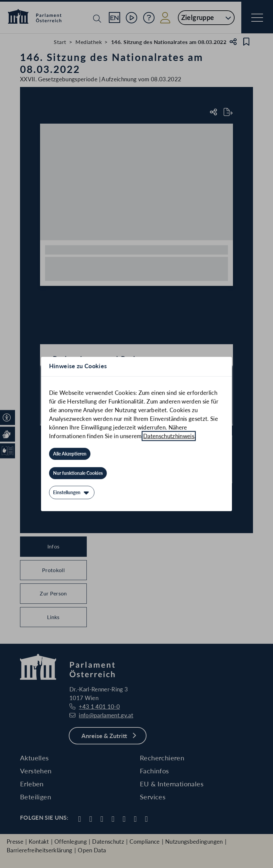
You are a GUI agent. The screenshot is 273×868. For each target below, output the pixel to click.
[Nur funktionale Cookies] (78, 473)
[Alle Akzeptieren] (70, 454)
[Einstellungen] (72, 492)
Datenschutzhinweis (169, 436)
